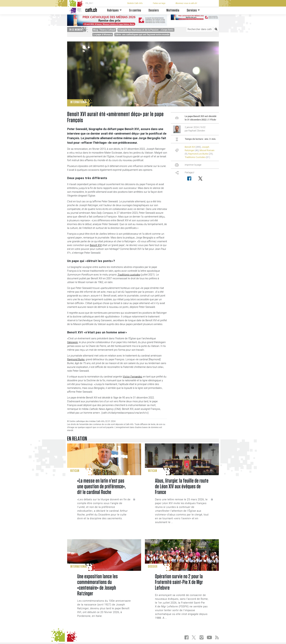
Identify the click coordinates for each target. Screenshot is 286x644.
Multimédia (173, 10)
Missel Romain (207, 150)
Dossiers (154, 10)
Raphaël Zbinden (197, 131)
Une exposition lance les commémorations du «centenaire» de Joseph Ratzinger (98, 585)
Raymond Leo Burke (198, 154)
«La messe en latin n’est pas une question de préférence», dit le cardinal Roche (102, 487)
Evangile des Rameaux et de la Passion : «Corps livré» (146, 30)
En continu (135, 10)
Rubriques (113, 10)
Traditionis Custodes (195, 157)
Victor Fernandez (133, 377)
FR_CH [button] (89, 3)
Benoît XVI (96, 245)
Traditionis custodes (129, 275)
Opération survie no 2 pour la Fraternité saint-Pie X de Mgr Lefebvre (179, 582)
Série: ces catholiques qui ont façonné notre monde (142, 34)
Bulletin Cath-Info (135, 3)
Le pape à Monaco (103, 34)
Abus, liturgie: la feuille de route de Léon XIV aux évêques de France (182, 487)
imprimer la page (193, 165)
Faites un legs (159, 3)
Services (192, 10)
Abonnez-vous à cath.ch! (186, 3)
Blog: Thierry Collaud (104, 30)
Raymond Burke (76, 359)
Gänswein (72, 342)
